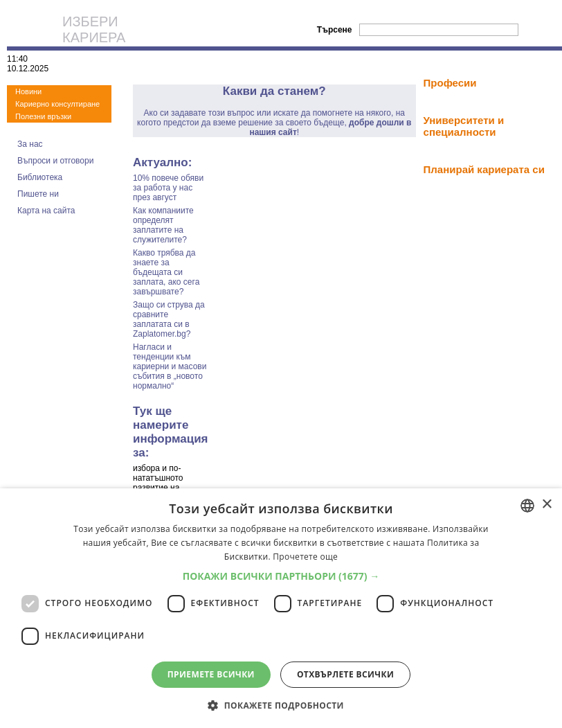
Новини (28, 91)
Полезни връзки (43, 116)
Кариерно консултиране (57, 104)
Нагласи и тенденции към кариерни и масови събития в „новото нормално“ (170, 366)
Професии (450, 83)
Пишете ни (38, 194)
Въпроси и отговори (55, 161)
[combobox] (527, 506)
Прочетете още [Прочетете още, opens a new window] (305, 557)
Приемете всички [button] (211, 674)
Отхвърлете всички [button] (345, 674)
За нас (30, 144)
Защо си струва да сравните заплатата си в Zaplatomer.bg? (169, 319)
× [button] (546, 505)
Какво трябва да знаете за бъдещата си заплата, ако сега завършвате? (166, 272)
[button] (281, 576)
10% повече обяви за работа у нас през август (168, 188)
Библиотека (40, 177)
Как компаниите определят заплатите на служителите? (163, 225)
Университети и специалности (464, 126)
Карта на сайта (46, 211)
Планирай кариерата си (484, 169)
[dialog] (281, 608)
